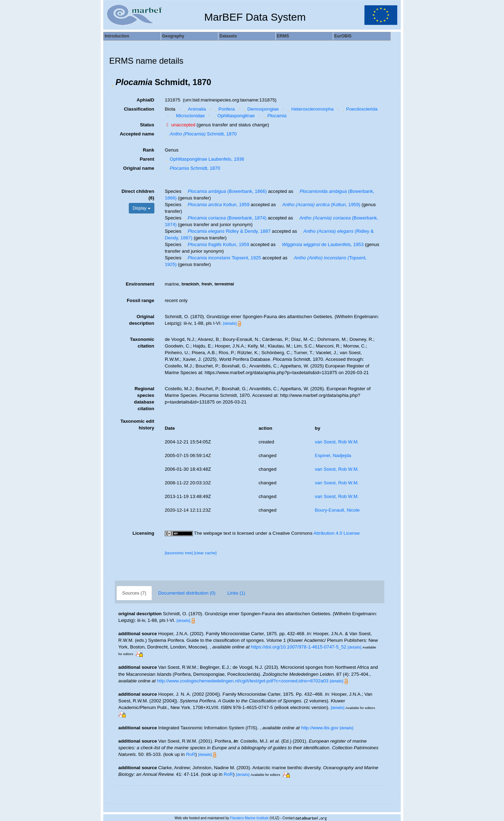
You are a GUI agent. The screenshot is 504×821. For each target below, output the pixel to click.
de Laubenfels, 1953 (320, 244)
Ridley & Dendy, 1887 (227, 231)
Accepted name (137, 134)
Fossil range (141, 300)
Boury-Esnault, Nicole (337, 510)
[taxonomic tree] (179, 553)
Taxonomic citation (142, 343)
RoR (191, 754)
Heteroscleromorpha (310, 109)
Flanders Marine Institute (250, 818)
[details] (230, 323)
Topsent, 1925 (222, 258)
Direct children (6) (138, 195)
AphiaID (145, 100)
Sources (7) (134, 593)
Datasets (228, 36)
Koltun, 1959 (216, 205)
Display (142, 208)
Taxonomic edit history (137, 424)
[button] (112, 82)
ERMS (283, 36)
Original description (142, 320)
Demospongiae (260, 109)
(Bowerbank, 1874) (225, 218)
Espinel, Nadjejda (333, 455)
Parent (147, 159)
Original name (139, 168)
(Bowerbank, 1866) (225, 191)
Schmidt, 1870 (201, 134)
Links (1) (236, 593)
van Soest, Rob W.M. (337, 442)
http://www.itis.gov (320, 728)
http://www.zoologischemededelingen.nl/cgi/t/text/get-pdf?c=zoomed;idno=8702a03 (243, 681)
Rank (149, 150)
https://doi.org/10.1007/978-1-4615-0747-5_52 (299, 647)
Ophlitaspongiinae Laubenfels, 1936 (205, 159)
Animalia (195, 109)
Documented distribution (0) (187, 593)
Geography (173, 36)
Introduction (117, 36)
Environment (140, 284)
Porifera (224, 109)
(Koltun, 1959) (319, 205)
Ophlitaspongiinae (234, 116)
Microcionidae (188, 116)
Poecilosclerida (359, 109)
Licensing (143, 533)
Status (147, 125)
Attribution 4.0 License (337, 533)
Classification (139, 109)
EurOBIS (343, 36)
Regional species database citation (144, 399)
